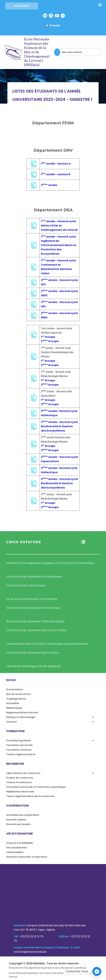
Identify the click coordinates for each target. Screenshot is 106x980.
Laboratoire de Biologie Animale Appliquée (34, 666)
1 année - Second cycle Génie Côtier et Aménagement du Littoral (59, 226)
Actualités (13, 703)
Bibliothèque (14, 708)
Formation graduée (19, 741)
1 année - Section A (56, 164)
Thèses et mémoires (19, 782)
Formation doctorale (19, 745)
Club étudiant (15, 852)
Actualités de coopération (23, 815)
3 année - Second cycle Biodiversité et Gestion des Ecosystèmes (59, 483)
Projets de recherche (20, 778)
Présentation (15, 689)
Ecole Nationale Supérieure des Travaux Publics (37, 630)
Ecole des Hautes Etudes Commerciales (32, 599)
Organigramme (16, 699)
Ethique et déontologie (21, 717)
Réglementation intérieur (22, 713)
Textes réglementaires (21, 754)
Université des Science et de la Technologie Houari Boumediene (47, 644)
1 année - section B (56, 174)
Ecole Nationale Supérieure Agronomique (33, 653)
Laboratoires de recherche (23, 773)
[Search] (57, 52)
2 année (49, 185)
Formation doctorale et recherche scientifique (36, 787)
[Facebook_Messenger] (97, 971)
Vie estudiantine (17, 848)
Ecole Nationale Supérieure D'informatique (33, 608)
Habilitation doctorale (20, 792)
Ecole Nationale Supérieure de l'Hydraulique (34, 577)
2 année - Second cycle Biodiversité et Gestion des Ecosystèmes (59, 426)
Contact (12, 722)
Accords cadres (16, 820)
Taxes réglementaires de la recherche (30, 796)
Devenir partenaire (18, 824)
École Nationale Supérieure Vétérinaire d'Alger (35, 621)
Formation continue (19, 750)
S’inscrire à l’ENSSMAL (20, 843)
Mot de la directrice (19, 694)
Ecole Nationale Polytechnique (26, 585)
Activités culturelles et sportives (27, 857)
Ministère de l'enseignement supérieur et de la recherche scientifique (50, 563)
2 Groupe (50, 341)
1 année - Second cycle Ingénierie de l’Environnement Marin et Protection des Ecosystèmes (59, 245)
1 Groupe (48, 337)
